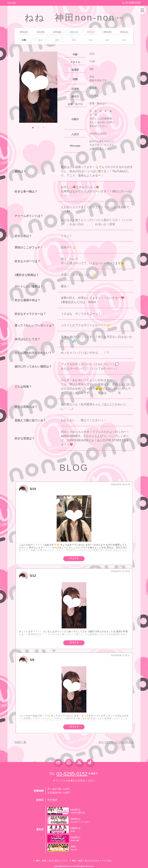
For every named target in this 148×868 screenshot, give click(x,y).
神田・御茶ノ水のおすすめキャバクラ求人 (92, 861)
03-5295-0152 (131, 3)
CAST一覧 (20, 742)
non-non (12, 3)
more (74, 558)
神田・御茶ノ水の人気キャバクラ (52, 861)
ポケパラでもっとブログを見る (116, 742)
